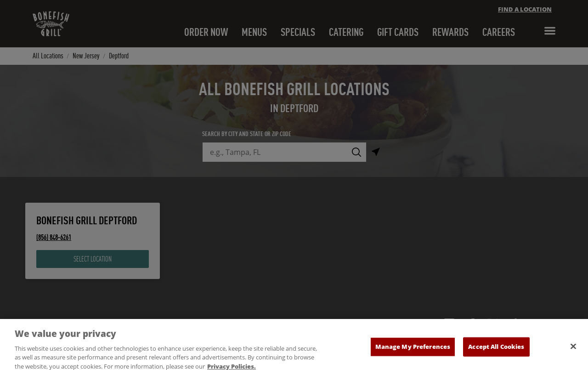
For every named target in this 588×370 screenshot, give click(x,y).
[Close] (573, 353)
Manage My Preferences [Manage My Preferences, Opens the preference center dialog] (413, 353)
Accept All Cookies (496, 353)
